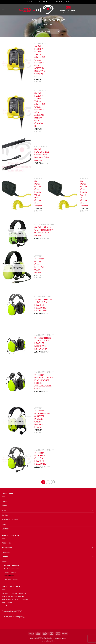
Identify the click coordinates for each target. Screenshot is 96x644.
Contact (5, 529)
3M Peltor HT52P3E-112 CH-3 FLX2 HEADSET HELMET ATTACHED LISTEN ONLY (44, 382)
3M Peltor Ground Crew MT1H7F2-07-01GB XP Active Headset (44, 231)
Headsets (6, 552)
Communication (10, 572)
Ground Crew (9, 576)
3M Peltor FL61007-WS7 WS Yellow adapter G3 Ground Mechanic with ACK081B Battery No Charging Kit (40, 61)
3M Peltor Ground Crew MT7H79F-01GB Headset (40, 266)
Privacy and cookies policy (13, 617)
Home (34, 20)
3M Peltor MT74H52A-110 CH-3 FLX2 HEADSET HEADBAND (42, 458)
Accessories (7, 543)
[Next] (53, 482)
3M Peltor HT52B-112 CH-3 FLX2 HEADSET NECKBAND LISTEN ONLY (43, 343)
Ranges (5, 557)
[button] (3, 10)
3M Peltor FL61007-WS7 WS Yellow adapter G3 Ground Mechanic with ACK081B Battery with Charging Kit (40, 109)
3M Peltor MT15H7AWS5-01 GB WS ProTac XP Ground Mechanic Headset (42, 419)
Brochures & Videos (10, 519)
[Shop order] (48, 31)
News (4, 524)
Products (6, 510)
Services (5, 515)
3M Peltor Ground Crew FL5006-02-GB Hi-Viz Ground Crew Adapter (38, 193)
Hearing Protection (11, 579)
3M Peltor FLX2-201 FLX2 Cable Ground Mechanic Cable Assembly (42, 154)
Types (43, 20)
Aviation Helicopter (11, 569)
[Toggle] (93, 510)
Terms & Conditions (48, 641)
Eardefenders (7, 547)
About (4, 506)
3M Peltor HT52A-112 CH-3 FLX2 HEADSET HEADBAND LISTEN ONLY (43, 305)
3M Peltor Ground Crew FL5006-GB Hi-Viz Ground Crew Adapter (84, 193)
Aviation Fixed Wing (12, 565)
